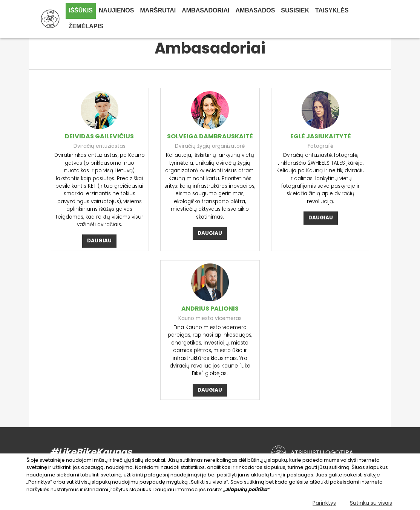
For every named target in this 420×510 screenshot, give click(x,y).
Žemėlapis (86, 26)
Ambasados (255, 10)
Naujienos (116, 10)
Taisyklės (332, 10)
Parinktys (324, 503)
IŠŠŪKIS (81, 10)
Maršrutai (158, 10)
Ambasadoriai (205, 10)
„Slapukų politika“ (247, 489)
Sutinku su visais (371, 503)
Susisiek (295, 10)
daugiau (99, 241)
